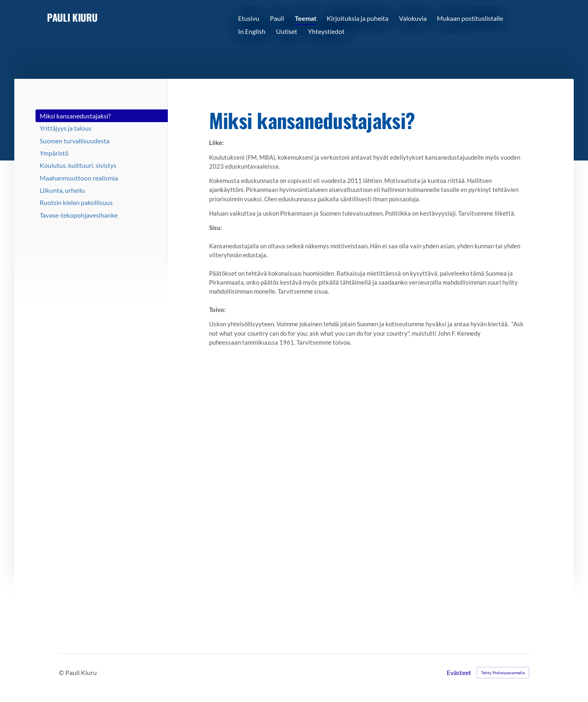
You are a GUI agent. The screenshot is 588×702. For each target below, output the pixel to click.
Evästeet (459, 673)
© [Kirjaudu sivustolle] (62, 672)
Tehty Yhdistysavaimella (503, 673)
